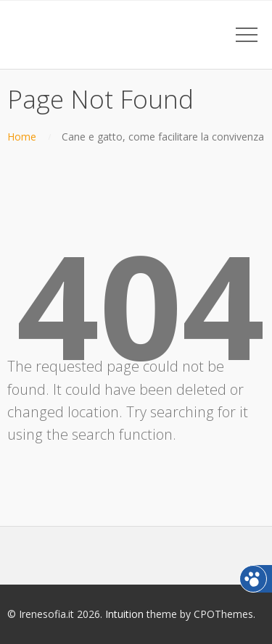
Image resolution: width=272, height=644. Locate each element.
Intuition (124, 614)
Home (22, 137)
